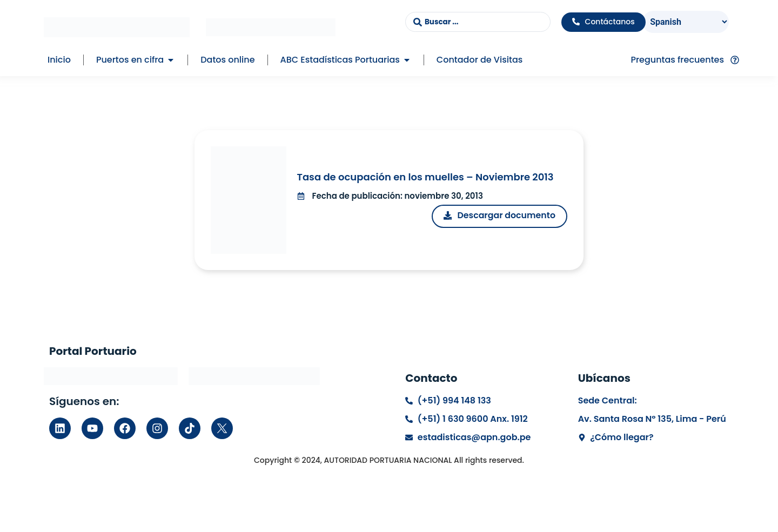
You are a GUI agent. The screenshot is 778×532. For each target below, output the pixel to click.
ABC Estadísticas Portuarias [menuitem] (340, 60)
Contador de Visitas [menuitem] (479, 60)
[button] (171, 60)
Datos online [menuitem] (227, 60)
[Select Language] (686, 22)
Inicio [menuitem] (59, 60)
